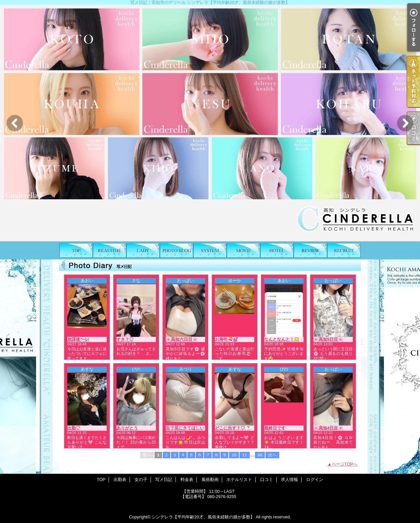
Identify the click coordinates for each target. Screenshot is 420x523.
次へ (272, 455)
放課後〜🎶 (78, 339)
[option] (210, 123)
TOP (76, 250)
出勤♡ (74, 428)
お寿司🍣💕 (227, 339)
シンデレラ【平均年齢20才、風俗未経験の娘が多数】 (203, 517)
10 (234, 455)
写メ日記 (177, 250)
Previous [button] (15, 123)
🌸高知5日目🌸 (328, 339)
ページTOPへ (345, 464)
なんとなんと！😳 (282, 339)
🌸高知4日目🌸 (328, 428)
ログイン (315, 479)
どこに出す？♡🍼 (232, 428)
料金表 (210, 250)
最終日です (275, 428)
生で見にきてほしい (185, 428)
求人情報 (344, 250)
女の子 (143, 250)
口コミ (310, 250)
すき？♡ (125, 339)
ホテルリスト (277, 250)
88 (260, 455)
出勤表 (110, 250)
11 (244, 455)
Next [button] (405, 123)
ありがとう (127, 428)
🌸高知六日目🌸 (182, 339)
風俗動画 (243, 250)
